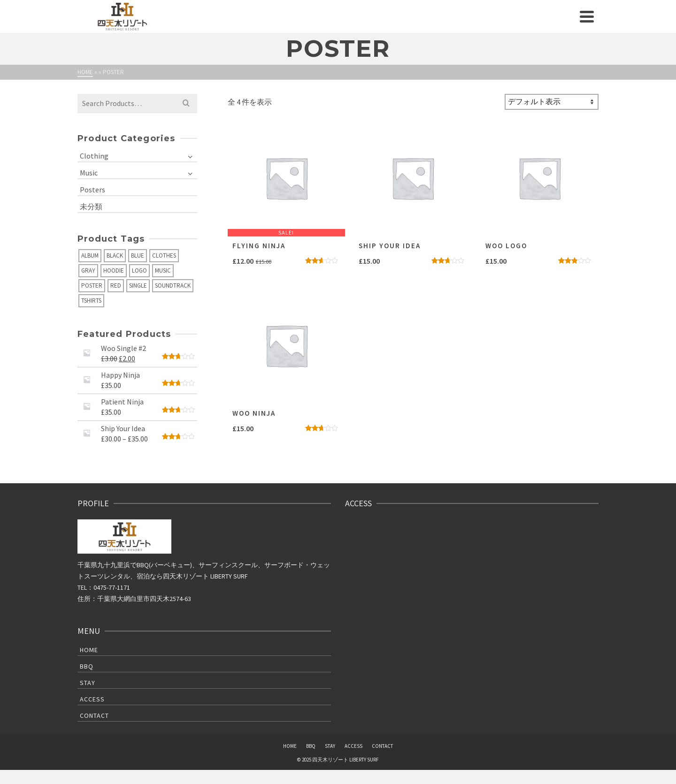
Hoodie (114, 270)
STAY (88, 683)
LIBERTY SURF (229, 576)
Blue (138, 255)
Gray (88, 270)
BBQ (87, 666)
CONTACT (94, 715)
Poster (92, 285)
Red (116, 285)
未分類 (91, 206)
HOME (89, 650)
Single (138, 285)
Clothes (164, 255)
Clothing (94, 156)
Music (89, 173)
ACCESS (92, 699)
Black (115, 255)
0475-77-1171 (112, 587)
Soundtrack (173, 285)
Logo (139, 270)
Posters (92, 190)
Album (90, 255)
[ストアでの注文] (552, 102)
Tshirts (91, 301)
